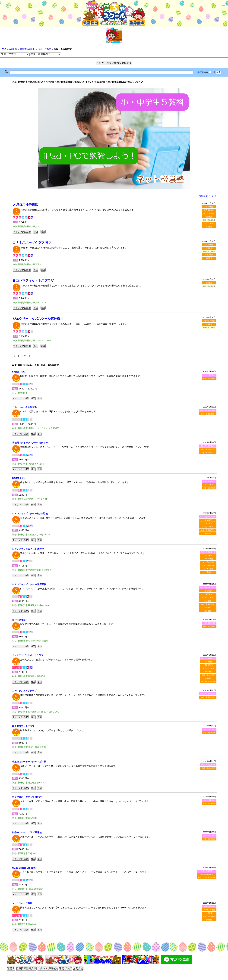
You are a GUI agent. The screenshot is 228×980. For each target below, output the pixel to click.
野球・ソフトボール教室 (207, 878)
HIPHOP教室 (209, 210)
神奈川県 (13, 49)
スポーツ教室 (45, 49)
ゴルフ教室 (209, 255)
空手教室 (209, 227)
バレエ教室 (209, 207)
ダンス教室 (209, 485)
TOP (4, 49)
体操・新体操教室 (209, 378)
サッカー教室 (208, 453)
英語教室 (209, 258)
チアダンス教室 (209, 213)
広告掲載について (208, 196)
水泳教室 (209, 217)
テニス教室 (209, 223)
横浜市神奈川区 (28, 49)
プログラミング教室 (208, 682)
